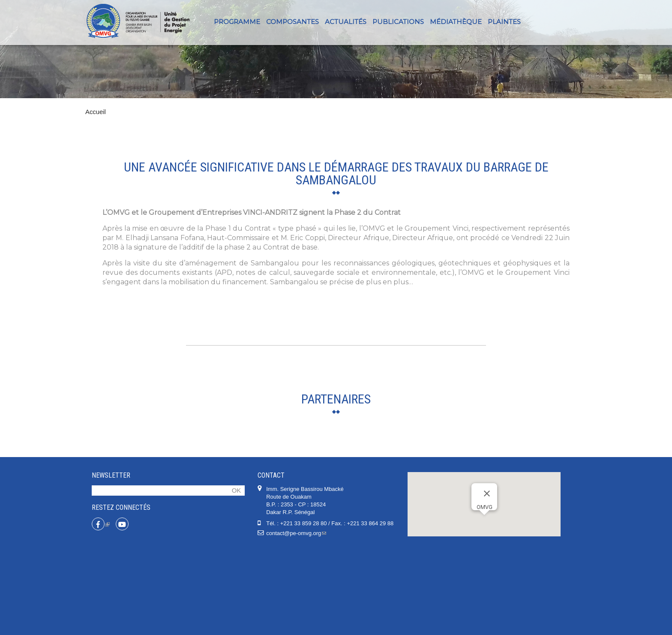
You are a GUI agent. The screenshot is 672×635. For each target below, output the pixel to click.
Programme (237, 22)
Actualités (346, 22)
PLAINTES (504, 22)
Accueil (96, 112)
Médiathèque (456, 22)
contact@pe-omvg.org (296, 619)
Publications (398, 22)
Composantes (292, 22)
